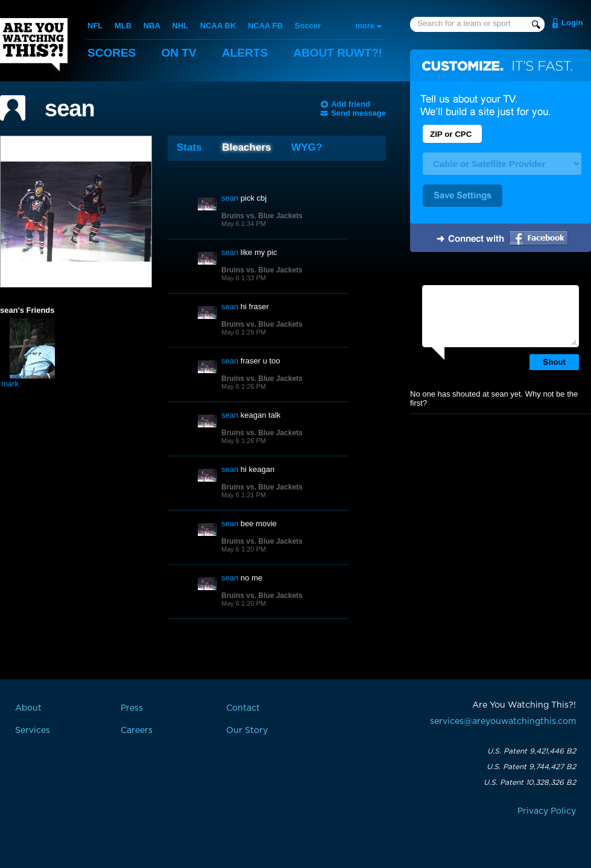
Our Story (247, 731)
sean (70, 108)
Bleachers (246, 147)
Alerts (245, 53)
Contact (243, 708)
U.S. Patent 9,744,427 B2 (531, 767)
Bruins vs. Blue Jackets (262, 216)
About (338, 53)
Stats (189, 147)
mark (10, 384)
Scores (112, 53)
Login (572, 23)
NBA (152, 26)
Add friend (351, 104)
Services (33, 731)
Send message (359, 113)
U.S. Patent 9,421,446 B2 (532, 751)
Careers (137, 731)
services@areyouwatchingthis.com (503, 722)
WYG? (307, 147)
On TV (179, 53)
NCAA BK (218, 26)
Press (132, 708)
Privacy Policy (547, 811)
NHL (181, 26)
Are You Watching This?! (34, 45)
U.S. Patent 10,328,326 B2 (530, 782)
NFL (95, 26)
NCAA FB (265, 26)
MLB (123, 26)
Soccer (308, 26)
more (365, 26)
